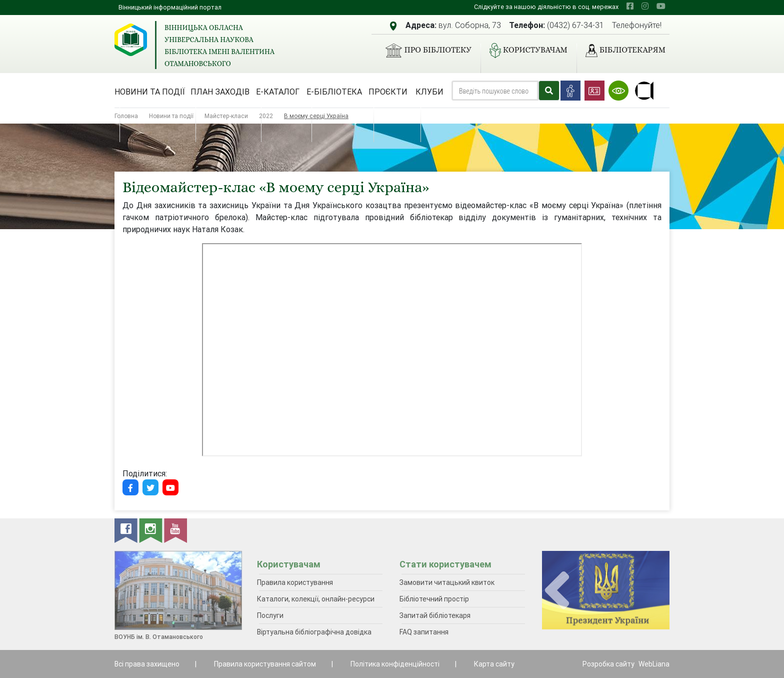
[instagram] (645, 6)
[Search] (495, 91)
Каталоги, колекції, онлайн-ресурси (316, 599)
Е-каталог (278, 92)
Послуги (270, 615)
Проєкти (388, 92)
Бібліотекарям (621, 51)
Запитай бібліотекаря (435, 615)
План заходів (220, 92)
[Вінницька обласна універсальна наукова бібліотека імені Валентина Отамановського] (131, 40)
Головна (126, 116)
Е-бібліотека (334, 92)
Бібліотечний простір (434, 599)
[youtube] (661, 6)
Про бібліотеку (424, 51)
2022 (266, 116)
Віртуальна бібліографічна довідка (314, 632)
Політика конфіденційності (395, 664)
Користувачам (524, 51)
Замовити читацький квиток (447, 582)
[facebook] (630, 6)
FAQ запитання (424, 632)
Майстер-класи (226, 116)
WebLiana (654, 664)
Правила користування (295, 582)
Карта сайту (494, 664)
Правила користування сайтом (265, 664)
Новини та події (150, 92)
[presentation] (557, 591)
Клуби (429, 92)
